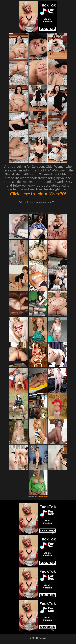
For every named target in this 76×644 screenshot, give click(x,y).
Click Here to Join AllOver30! (38, 194)
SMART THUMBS (42, 496)
